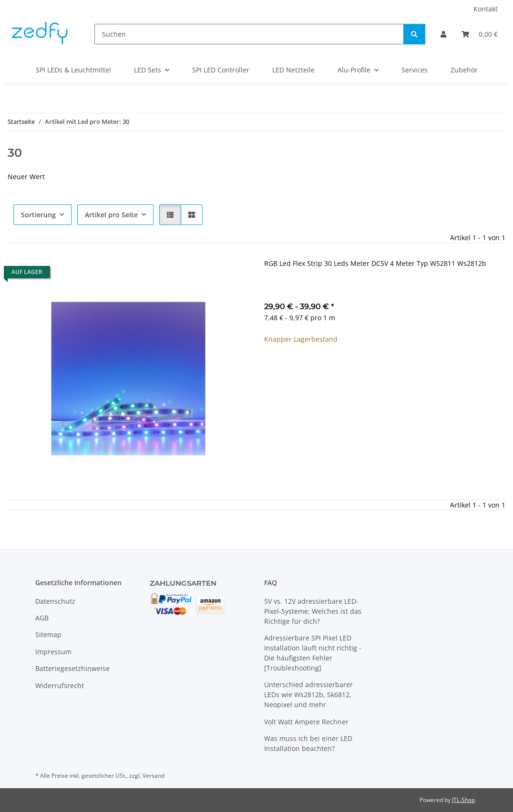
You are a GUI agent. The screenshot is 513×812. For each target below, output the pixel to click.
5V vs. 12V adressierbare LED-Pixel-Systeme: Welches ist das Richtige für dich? (313, 611)
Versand (154, 776)
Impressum (53, 652)
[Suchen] (249, 34)
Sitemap (48, 634)
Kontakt (486, 9)
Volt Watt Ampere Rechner (306, 722)
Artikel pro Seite (111, 215)
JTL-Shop (463, 800)
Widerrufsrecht (60, 685)
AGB (42, 618)
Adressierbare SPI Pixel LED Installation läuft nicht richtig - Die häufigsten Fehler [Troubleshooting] (313, 653)
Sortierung (38, 215)
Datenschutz (55, 601)
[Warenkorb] (480, 34)
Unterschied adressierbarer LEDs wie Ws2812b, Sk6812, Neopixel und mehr (308, 695)
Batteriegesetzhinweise (72, 668)
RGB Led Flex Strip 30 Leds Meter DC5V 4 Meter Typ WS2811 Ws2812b (375, 263)
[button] (443, 34)
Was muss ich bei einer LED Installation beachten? (308, 743)
